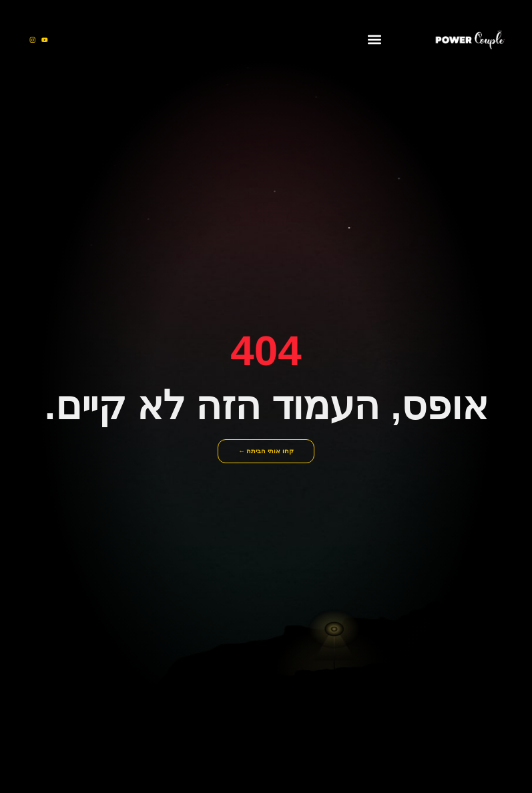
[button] (375, 40)
